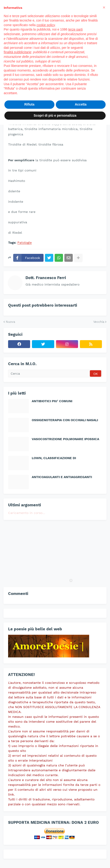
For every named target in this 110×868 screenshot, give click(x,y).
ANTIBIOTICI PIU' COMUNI (52, 401)
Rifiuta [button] (29, 104)
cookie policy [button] (46, 25)
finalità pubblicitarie (17, 52)
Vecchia (99, 322)
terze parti (75, 29)
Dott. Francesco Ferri (46, 278)
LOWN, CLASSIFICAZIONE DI (54, 458)
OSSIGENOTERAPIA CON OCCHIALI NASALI (65, 420)
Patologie (25, 243)
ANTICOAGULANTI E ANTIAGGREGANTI (62, 477)
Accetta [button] (81, 104)
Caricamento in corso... (27, 513)
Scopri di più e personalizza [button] (55, 115)
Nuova (10, 322)
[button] (104, 7)
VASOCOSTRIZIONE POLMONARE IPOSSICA (65, 439)
